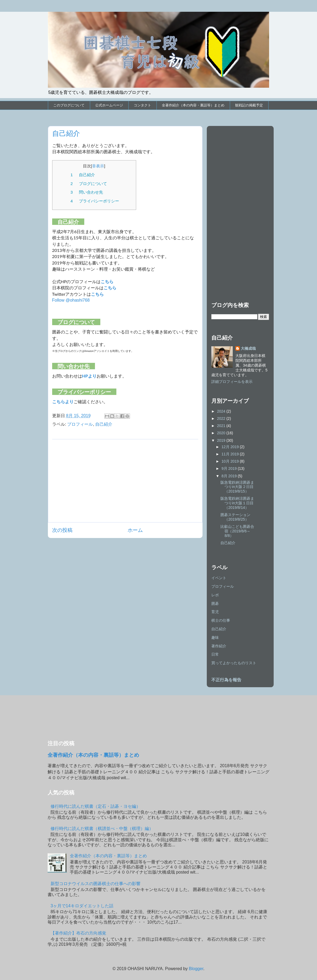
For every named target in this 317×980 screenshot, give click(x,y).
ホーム (135, 530)
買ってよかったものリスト (234, 663)
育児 (215, 612)
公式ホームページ (109, 105)
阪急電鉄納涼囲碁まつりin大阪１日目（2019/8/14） (237, 503)
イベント (219, 578)
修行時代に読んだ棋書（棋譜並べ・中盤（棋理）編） (102, 829)
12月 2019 (231, 447)
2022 (222, 418)
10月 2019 (231, 461)
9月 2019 (230, 468)
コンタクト (142, 105)
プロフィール (80, 424)
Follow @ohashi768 (71, 300)
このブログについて (69, 105)
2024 (222, 411)
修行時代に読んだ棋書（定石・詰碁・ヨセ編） (96, 806)
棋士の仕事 (221, 620)
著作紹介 (219, 646)
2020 (222, 433)
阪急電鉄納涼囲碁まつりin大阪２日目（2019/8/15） (237, 487)
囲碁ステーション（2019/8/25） (235, 517)
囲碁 (215, 604)
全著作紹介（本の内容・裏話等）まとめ (193, 105)
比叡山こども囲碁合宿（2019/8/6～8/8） (237, 531)
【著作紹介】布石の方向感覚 (78, 933)
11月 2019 (231, 454)
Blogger (196, 969)
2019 (222, 440)
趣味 (215, 637)
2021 (222, 426)
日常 (215, 654)
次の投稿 (62, 530)
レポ (215, 595)
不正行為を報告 (226, 680)
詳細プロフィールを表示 (232, 382)
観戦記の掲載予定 (249, 105)
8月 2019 (230, 476)
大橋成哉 (248, 348)
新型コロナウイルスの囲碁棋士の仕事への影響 (96, 884)
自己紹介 (104, 424)
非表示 (98, 166)
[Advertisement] (125, 481)
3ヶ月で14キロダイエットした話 (82, 906)
